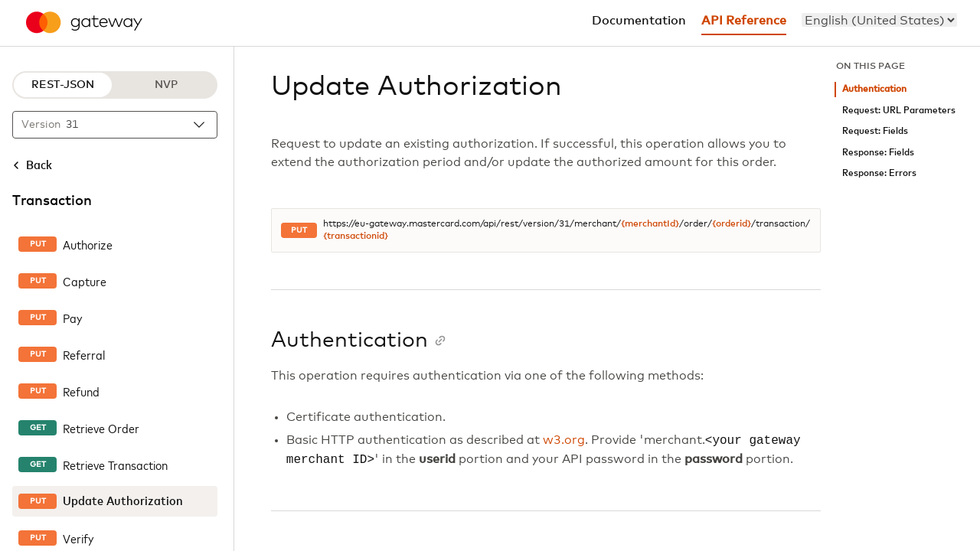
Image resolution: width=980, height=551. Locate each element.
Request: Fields (875, 131)
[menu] (879, 20)
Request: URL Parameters (899, 111)
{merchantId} (650, 224)
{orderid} (732, 224)
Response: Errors (879, 173)
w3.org (564, 441)
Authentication (874, 89)
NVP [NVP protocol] (166, 85)
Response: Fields (878, 153)
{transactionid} (356, 236)
